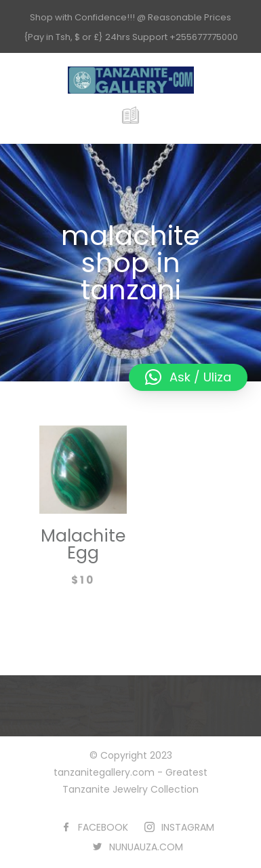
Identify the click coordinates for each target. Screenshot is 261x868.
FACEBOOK (103, 827)
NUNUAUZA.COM (146, 847)
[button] (188, 377)
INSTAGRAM (188, 827)
